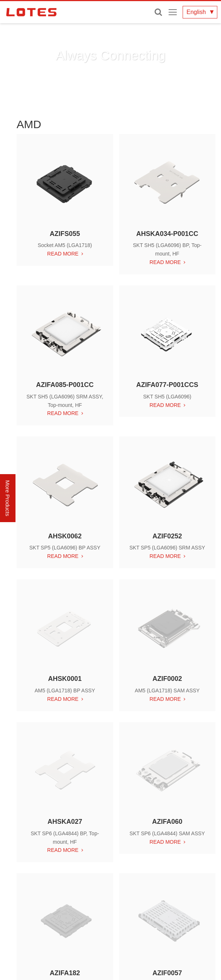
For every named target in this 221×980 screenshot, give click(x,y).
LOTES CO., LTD (31, 12)
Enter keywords (158, 12)
